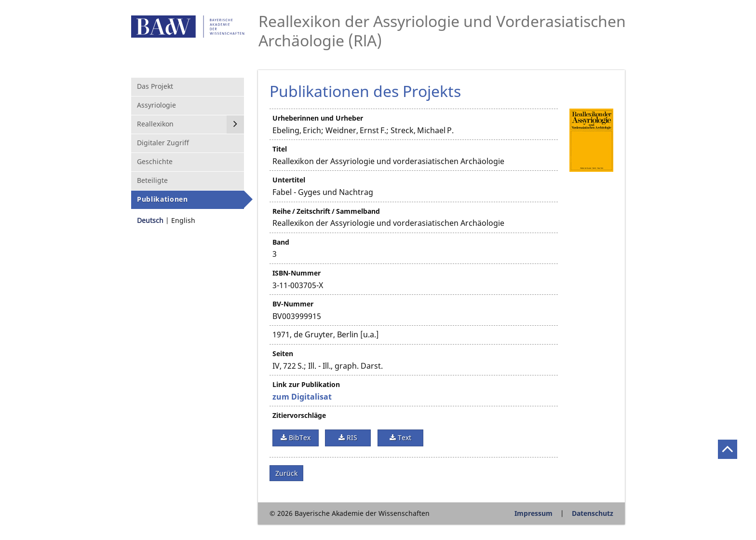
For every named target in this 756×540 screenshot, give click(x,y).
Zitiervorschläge (299, 415)
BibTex (299, 437)
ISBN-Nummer (297, 273)
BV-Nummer (293, 304)
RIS (351, 437)
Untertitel (289, 180)
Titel (280, 149)
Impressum (533, 513)
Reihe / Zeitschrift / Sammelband (326, 211)
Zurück (286, 473)
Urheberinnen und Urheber (318, 118)
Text (404, 437)
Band (281, 242)
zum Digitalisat (302, 397)
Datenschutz (593, 513)
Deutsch (150, 220)
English (183, 220)
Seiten (283, 353)
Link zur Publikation (306, 384)
